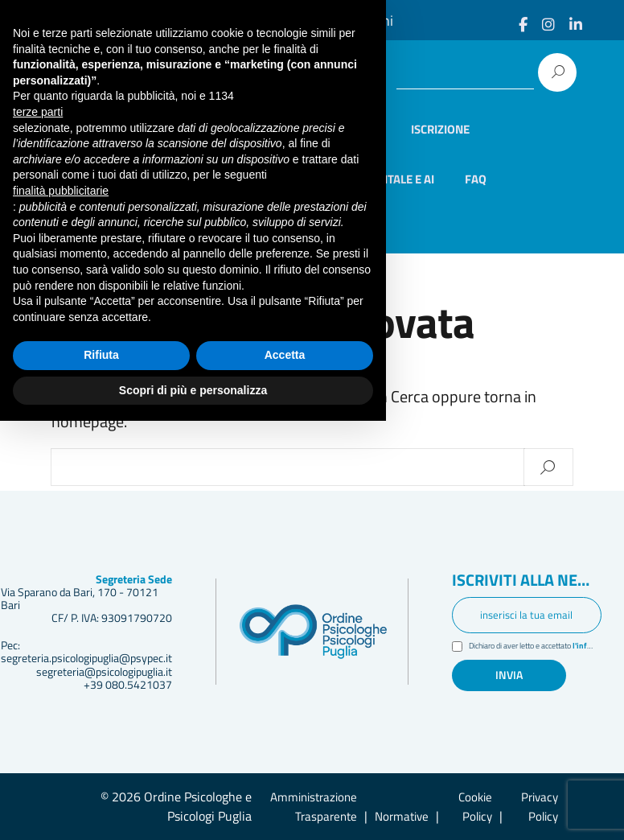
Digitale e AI (400, 179)
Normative (402, 816)
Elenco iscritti (337, 129)
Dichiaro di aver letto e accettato (536, 647)
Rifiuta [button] (101, 774)
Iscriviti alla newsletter (527, 581)
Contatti (176, 228)
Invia (509, 675)
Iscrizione (440, 129)
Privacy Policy (540, 807)
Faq (476, 179)
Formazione (186, 179)
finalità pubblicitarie (61, 609)
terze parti (38, 531)
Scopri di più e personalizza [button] (193, 809)
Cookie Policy (475, 807)
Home (167, 129)
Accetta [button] (285, 774)
